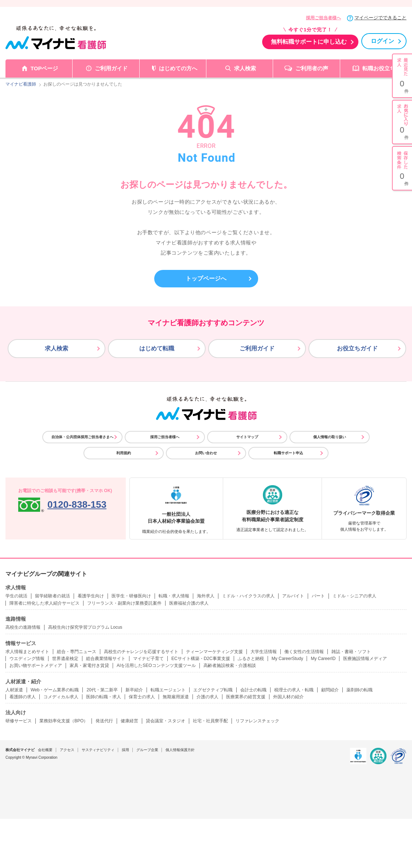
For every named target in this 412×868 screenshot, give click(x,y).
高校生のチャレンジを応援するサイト (141, 652)
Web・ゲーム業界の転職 (55, 690)
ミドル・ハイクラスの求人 (248, 596)
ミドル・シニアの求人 (354, 596)
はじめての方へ (178, 68)
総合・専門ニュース (77, 652)
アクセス (67, 750)
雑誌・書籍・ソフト (351, 652)
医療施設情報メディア (365, 659)
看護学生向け (91, 596)
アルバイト (293, 596)
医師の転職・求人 (104, 697)
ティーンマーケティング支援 (214, 652)
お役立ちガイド (357, 348)
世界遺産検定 (65, 659)
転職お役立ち (379, 68)
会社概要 (45, 750)
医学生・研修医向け (131, 596)
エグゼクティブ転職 (213, 690)
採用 (125, 750)
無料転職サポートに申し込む (309, 42)
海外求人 (206, 596)
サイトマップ (247, 437)
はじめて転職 (157, 348)
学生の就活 (16, 596)
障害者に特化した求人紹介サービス (44, 603)
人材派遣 (14, 690)
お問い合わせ (206, 453)
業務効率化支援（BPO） (64, 721)
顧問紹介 (330, 690)
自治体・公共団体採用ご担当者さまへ (82, 437)
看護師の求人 (23, 697)
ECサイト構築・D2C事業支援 (201, 659)
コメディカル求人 (61, 697)
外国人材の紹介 (288, 697)
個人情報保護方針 (180, 750)
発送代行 (104, 721)
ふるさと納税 (251, 659)
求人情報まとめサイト (27, 652)
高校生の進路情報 (23, 627)
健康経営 (129, 721)
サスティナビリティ (98, 750)
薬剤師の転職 (359, 690)
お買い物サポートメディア (36, 665)
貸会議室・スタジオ (166, 721)
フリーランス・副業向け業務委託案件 (124, 603)
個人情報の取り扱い (330, 437)
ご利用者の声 (312, 68)
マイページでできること (380, 18)
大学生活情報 (264, 652)
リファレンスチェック (257, 721)
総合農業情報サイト (106, 659)
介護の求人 (207, 697)
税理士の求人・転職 (294, 690)
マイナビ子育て (148, 659)
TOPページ (44, 68)
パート (318, 596)
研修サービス (19, 721)
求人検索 (245, 68)
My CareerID (323, 659)
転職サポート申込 (288, 453)
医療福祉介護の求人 (189, 603)
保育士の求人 (142, 697)
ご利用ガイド (111, 68)
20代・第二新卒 (102, 690)
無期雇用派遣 (176, 697)
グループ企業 (147, 750)
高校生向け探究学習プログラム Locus (85, 627)
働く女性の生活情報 (304, 652)
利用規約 (124, 453)
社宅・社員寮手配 (210, 721)
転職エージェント (168, 690)
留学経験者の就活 (53, 596)
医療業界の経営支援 (246, 697)
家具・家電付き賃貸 (89, 665)
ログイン (382, 41)
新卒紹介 (134, 690)
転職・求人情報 (174, 596)
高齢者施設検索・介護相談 (230, 665)
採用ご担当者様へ (323, 18)
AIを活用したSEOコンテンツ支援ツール (156, 665)
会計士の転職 (253, 690)
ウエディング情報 (27, 659)
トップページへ (206, 278)
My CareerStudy (287, 659)
